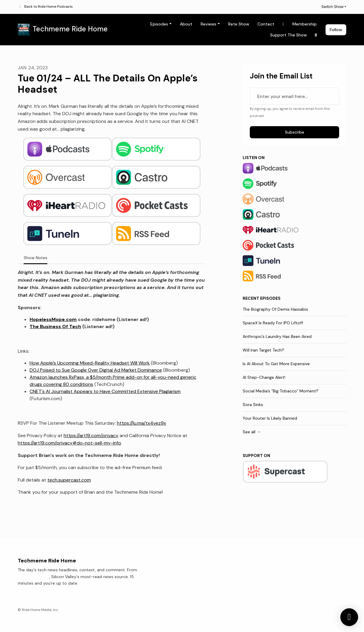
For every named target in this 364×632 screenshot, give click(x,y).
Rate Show (239, 24)
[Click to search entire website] (316, 35)
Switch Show (332, 7)
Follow (336, 30)
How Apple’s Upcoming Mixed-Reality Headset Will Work (90, 363)
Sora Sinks (253, 405)
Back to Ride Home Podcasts (49, 7)
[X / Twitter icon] (302, 572)
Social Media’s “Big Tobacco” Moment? (281, 391)
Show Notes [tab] (36, 258)
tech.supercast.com (69, 480)
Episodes (159, 24)
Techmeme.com (33, 577)
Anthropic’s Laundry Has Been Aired (277, 336)
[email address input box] (294, 96)
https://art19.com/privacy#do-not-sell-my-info (69, 443)
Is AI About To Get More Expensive (276, 364)
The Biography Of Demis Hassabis (275, 309)
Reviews (208, 24)
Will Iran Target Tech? (263, 350)
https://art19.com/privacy (91, 435)
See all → (252, 432)
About (186, 24)
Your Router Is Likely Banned (270, 418)
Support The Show (289, 35)
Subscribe (295, 132)
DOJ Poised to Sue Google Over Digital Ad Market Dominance (96, 370)
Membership (305, 24)
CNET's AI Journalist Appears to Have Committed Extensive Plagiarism (105, 391)
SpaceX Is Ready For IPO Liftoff (273, 323)
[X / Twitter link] (284, 24)
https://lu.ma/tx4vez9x (141, 423)
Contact (266, 24)
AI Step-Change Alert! (264, 377)
